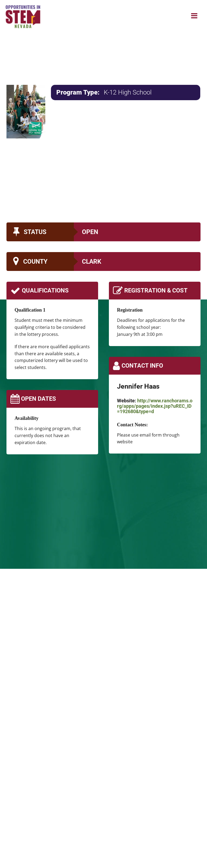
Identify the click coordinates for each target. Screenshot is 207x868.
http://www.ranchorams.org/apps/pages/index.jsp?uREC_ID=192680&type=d (155, 406)
